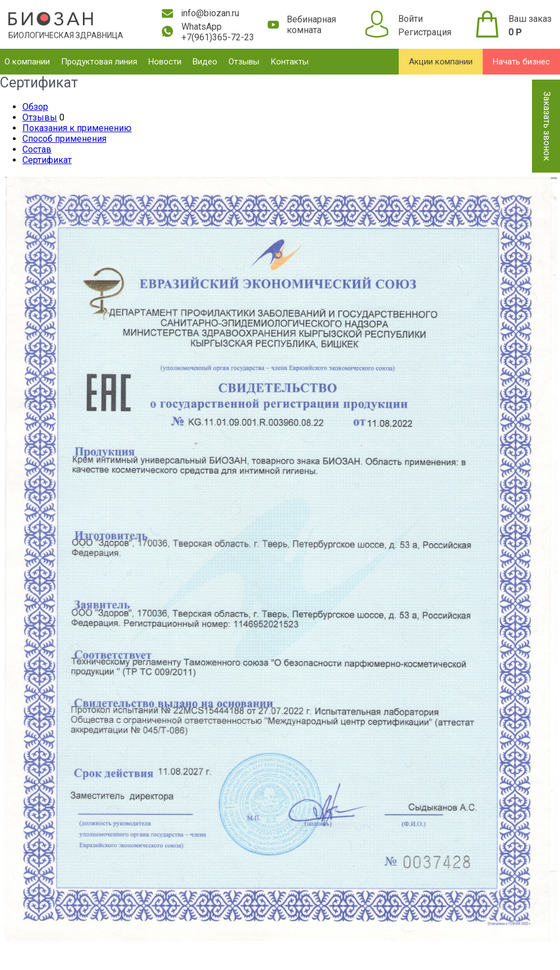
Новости (165, 62)
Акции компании (441, 62)
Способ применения (64, 139)
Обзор (35, 107)
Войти (410, 19)
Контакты (290, 62)
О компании (27, 62)
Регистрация (425, 32)
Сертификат (47, 160)
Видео (205, 62)
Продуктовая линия (99, 62)
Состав (37, 149)
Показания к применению (77, 128)
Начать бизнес (521, 62)
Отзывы (244, 62)
